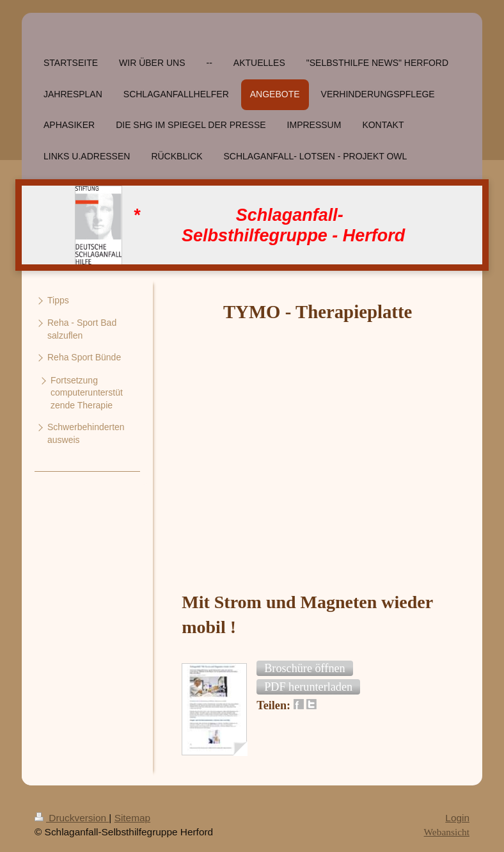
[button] (304, 668)
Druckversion (72, 818)
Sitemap (132, 818)
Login (457, 818)
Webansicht (447, 832)
